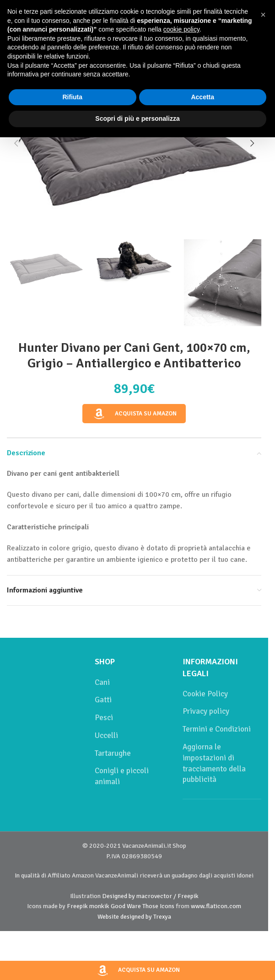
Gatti (103, 700)
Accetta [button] (202, 97)
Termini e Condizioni (217, 729)
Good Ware (126, 906)
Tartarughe (113, 753)
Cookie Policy (205, 694)
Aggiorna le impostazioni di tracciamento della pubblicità (214, 763)
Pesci (104, 718)
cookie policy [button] (181, 29)
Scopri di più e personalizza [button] (137, 118)
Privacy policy (206, 711)
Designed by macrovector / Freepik (150, 896)
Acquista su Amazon (134, 414)
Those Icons (158, 906)
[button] (16, 143)
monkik (99, 906)
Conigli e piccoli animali (122, 776)
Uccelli (106, 735)
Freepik (77, 906)
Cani (102, 682)
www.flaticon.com (216, 906)
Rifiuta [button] (72, 97)
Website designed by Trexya (134, 917)
